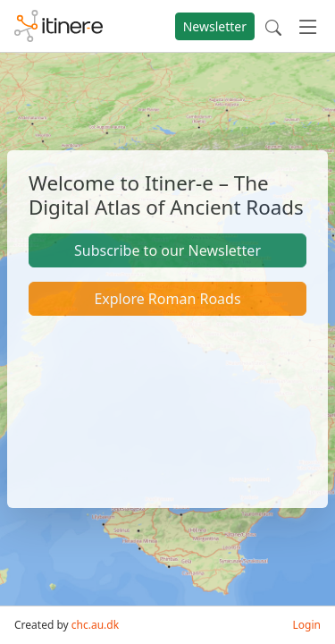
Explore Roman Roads (167, 299)
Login (307, 625)
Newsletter (215, 26)
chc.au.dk (95, 625)
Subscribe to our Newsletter (167, 250)
